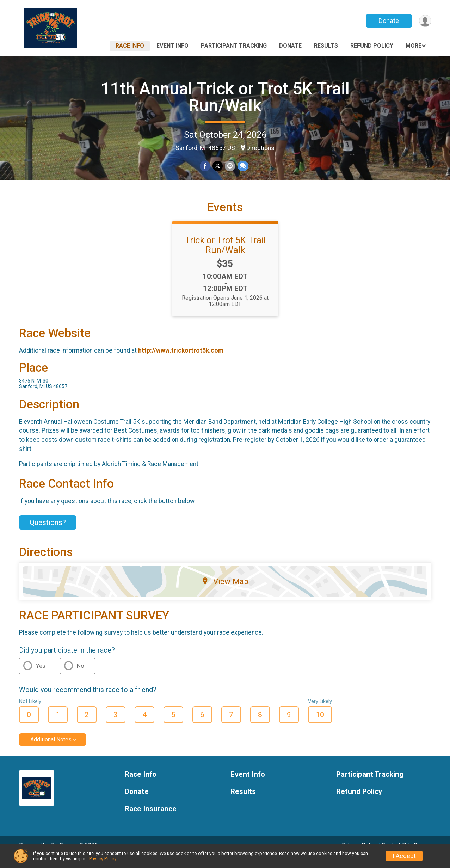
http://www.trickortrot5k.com (181, 360)
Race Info (130, 46)
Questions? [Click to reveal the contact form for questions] (48, 532)
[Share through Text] (243, 166)
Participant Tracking (234, 46)
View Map (225, 591)
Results (326, 46)
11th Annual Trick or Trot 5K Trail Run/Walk (225, 97)
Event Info (172, 46)
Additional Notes (51, 749)
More (414, 46)
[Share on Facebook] (205, 166)
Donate (388, 21)
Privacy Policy (103, 859)
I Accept (404, 856)
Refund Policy (372, 46)
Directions (260, 148)
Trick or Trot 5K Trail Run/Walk (225, 255)
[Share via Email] (230, 166)
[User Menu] (425, 21)
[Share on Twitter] (218, 166)
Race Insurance (151, 819)
